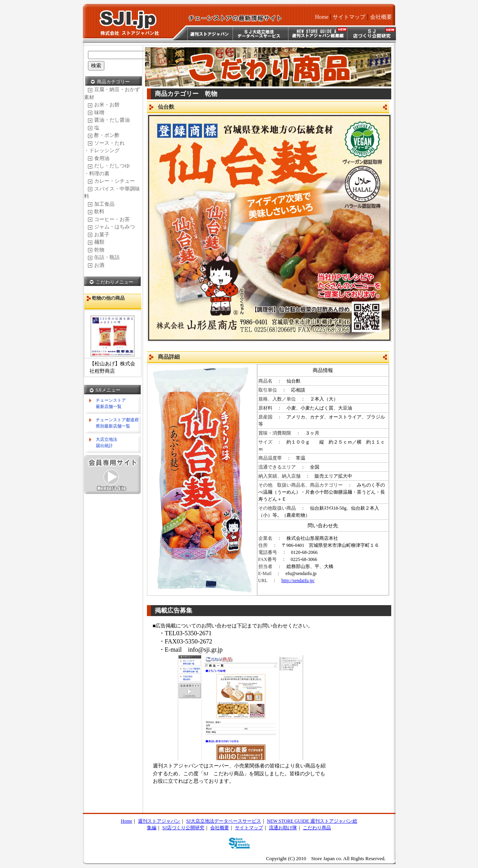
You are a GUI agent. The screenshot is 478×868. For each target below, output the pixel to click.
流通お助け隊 (283, 828)
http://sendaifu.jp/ (298, 580)
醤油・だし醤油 (109, 120)
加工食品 (101, 204)
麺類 (96, 242)
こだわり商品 (317, 828)
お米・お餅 (104, 105)
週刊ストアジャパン (159, 821)
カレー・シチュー (111, 181)
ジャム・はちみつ (111, 227)
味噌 (96, 112)
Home (322, 17)
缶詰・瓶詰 (104, 257)
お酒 (96, 265)
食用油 (99, 158)
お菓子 (99, 235)
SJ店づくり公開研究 (183, 828)
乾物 (96, 250)
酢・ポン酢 (104, 135)
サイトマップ (349, 17)
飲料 (96, 211)
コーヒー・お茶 (109, 219)
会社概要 (381, 17)
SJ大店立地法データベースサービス (223, 821)
